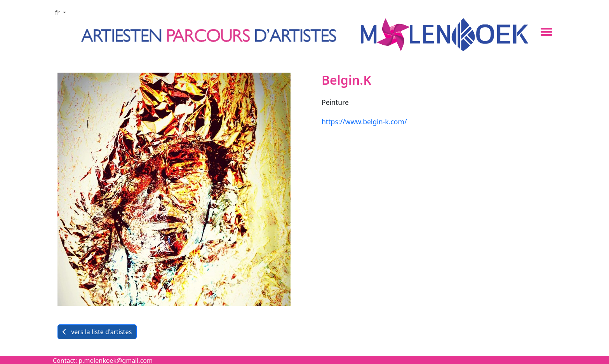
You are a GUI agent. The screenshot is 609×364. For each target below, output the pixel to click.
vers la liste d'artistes (97, 332)
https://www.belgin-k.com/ (364, 122)
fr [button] (58, 12)
